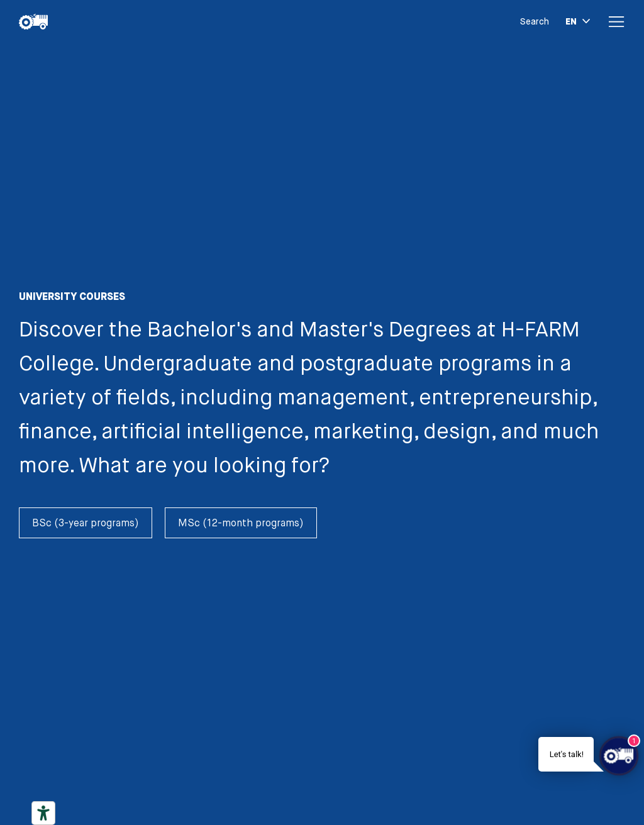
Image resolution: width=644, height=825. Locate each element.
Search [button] (535, 21)
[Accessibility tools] (43, 813)
